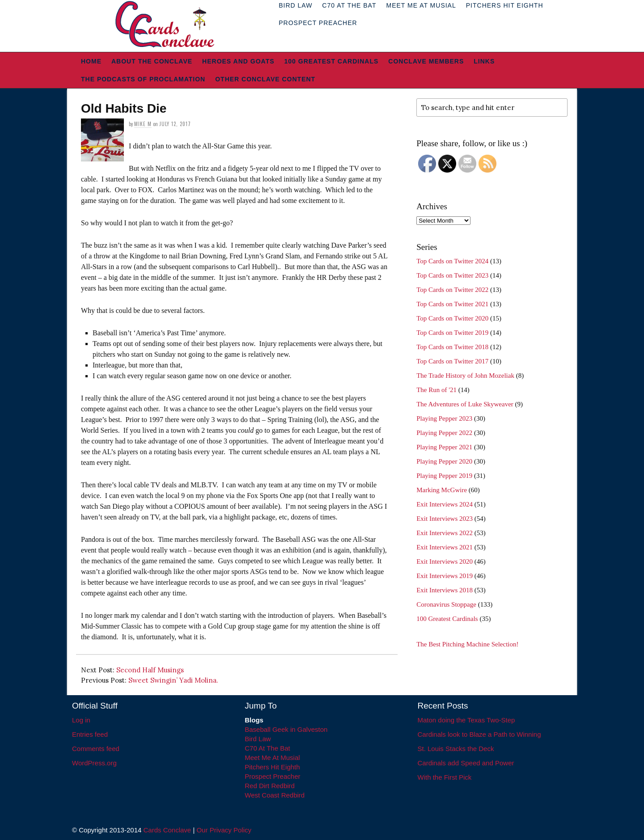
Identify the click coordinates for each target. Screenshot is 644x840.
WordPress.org (94, 763)
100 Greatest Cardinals (332, 61)
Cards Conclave (167, 830)
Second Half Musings (150, 670)
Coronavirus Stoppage (446, 604)
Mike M (143, 124)
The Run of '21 (436, 390)
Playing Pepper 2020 (444, 461)
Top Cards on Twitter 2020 (452, 318)
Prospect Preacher (318, 23)
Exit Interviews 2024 (445, 504)
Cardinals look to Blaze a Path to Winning (479, 734)
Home (91, 61)
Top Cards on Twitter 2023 (452, 275)
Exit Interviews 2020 (445, 561)
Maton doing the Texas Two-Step (466, 720)
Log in (81, 720)
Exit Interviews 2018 (445, 590)
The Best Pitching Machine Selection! (467, 644)
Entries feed (90, 734)
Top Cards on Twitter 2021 (452, 304)
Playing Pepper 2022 (444, 433)
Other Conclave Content (265, 79)
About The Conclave (152, 61)
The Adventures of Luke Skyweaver (465, 404)
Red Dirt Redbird (270, 786)
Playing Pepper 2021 (444, 447)
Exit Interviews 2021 (445, 547)
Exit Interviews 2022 (445, 533)
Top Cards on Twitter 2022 (452, 290)
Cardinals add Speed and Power (466, 763)
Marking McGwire (442, 490)
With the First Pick (445, 777)
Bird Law (258, 739)
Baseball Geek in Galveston (286, 729)
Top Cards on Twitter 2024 (452, 261)
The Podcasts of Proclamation (143, 79)
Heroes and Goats (238, 61)
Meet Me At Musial (272, 758)
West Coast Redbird (275, 795)
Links (484, 61)
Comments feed (96, 749)
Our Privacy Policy (224, 830)
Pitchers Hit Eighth (272, 767)
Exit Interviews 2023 (445, 519)
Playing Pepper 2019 (444, 476)
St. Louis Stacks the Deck (456, 749)
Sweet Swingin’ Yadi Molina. (173, 680)
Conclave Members (426, 61)
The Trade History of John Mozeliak (465, 376)
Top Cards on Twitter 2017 (452, 361)
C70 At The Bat (267, 748)
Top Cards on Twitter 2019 (452, 333)
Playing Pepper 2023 (444, 418)
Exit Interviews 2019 (445, 576)
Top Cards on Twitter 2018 (452, 347)
